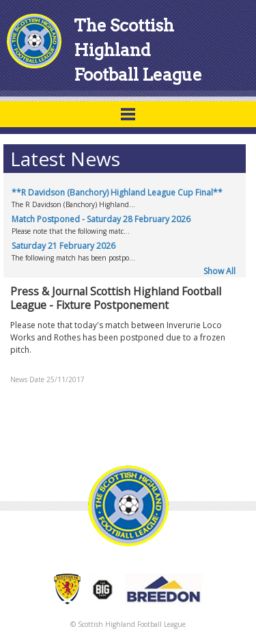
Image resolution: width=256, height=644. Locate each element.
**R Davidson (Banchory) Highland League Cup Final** (117, 192)
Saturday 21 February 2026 (63, 246)
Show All (219, 271)
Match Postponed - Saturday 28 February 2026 (101, 219)
